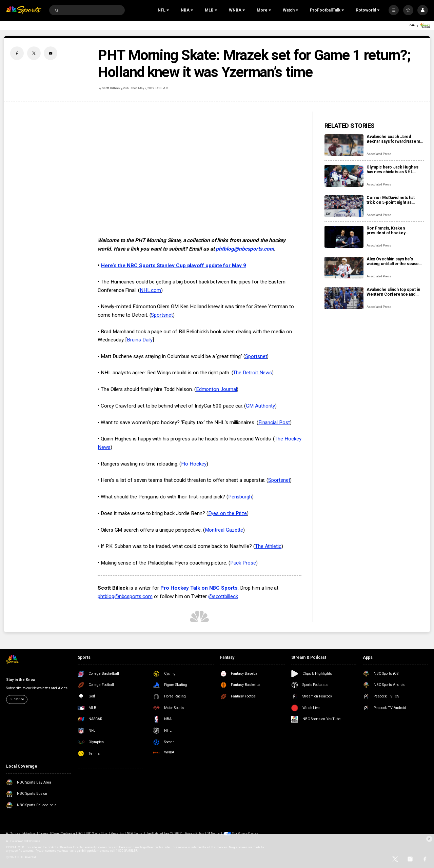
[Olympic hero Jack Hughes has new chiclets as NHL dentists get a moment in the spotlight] (344, 176)
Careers (44, 833)
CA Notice (213, 833)
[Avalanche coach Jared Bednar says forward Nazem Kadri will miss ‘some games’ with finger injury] (344, 145)
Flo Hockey (194, 464)
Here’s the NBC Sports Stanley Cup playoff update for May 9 (174, 265)
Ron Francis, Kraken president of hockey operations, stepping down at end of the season (394, 231)
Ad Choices (13, 833)
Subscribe (17, 699)
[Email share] (51, 53)
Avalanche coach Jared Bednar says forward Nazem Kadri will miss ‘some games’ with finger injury (394, 139)
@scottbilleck (223, 596)
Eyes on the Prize (228, 513)
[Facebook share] (17, 53)
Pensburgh (240, 497)
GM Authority (260, 406)
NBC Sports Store (97, 833)
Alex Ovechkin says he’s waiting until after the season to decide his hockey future (394, 261)
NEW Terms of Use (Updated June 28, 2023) (155, 833)
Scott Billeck (111, 88)
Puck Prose (243, 563)
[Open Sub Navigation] (169, 10)
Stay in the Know (21, 680)
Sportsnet (162, 315)
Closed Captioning (63, 833)
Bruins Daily (140, 340)
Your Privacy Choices (245, 833)
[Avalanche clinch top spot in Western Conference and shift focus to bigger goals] (344, 298)
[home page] (24, 10)
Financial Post (274, 422)
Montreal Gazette (224, 530)
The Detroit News (252, 373)
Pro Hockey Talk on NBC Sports (199, 588)
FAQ (80, 833)
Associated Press (379, 154)
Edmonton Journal (216, 389)
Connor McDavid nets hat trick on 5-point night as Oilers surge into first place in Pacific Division (395, 200)
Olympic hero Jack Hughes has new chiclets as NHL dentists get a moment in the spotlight (394, 170)
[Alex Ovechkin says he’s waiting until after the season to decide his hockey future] (344, 268)
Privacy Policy (194, 833)
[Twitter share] (34, 53)
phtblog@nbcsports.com (245, 249)
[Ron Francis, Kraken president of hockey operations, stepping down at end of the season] (344, 237)
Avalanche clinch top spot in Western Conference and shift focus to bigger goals (393, 292)
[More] (394, 10)
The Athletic (268, 546)
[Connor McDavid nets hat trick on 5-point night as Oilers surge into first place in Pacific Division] (344, 206)
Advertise (29, 833)
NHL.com (150, 290)
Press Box (117, 833)
